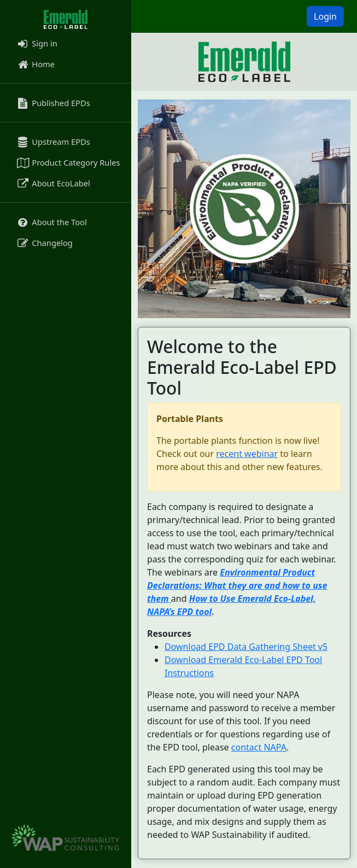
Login (325, 16)
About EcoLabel (53, 183)
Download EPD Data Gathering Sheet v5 (246, 647)
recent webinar (247, 454)
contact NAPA (259, 747)
